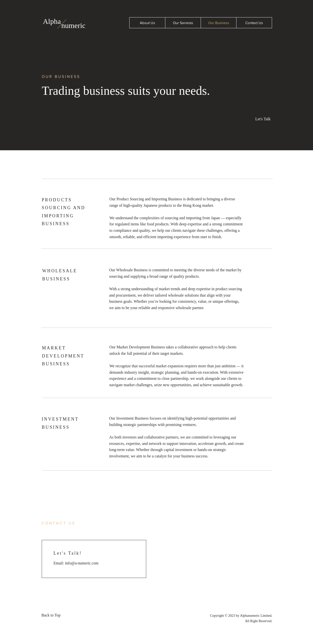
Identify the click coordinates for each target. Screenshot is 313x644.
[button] (261, 119)
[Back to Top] (52, 616)
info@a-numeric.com (82, 563)
